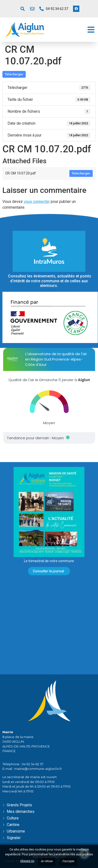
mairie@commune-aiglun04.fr (38, 769)
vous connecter (37, 202)
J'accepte (68, 861)
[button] (23, 9)
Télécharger (14, 74)
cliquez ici (27, 861)
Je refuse (47, 861)
